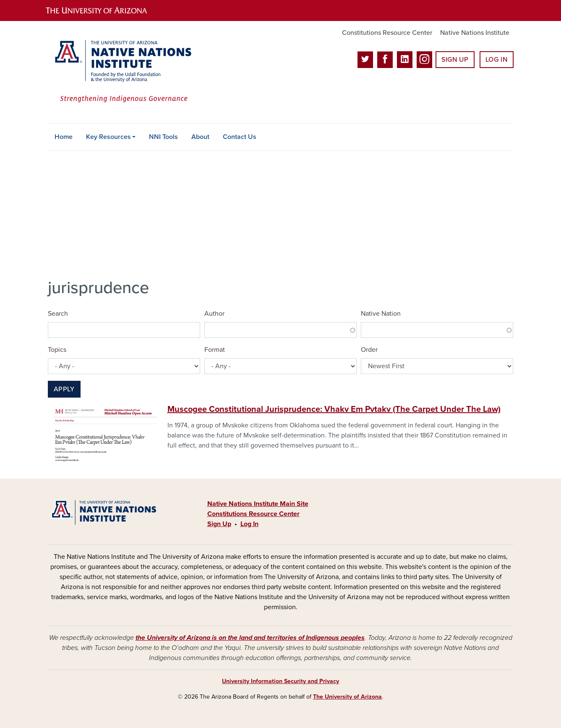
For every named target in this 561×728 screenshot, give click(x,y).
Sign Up (455, 60)
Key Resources (108, 137)
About (200, 137)
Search (58, 314)
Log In (497, 60)
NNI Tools (163, 137)
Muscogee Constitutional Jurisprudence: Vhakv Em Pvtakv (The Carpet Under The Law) (334, 409)
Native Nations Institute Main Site (258, 504)
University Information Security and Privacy (280, 681)
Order (369, 350)
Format (215, 350)
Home (64, 137)
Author (214, 314)
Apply (64, 389)
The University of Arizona (347, 697)
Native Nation (381, 314)
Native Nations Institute (475, 33)
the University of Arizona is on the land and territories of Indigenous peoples (250, 638)
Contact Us (240, 137)
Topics (57, 350)
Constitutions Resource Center (387, 33)
